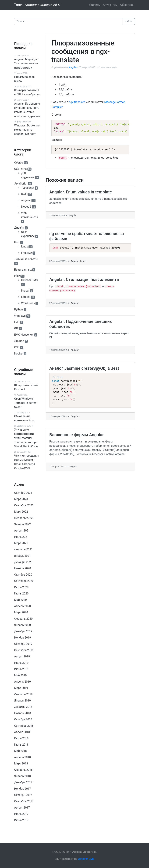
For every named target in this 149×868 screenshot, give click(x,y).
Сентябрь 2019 (24, 650)
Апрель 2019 (22, 682)
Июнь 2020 (21, 594)
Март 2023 (21, 499)
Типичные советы (26, 259)
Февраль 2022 (23, 518)
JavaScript (21, 184)
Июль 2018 (21, 738)
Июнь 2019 (21, 669)
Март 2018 (21, 764)
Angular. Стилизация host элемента (84, 279)
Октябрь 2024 (23, 493)
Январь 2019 (22, 701)
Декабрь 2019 (23, 631)
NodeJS (26, 207)
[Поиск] (68, 22)
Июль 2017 (21, 814)
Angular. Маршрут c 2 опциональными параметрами (27, 63)
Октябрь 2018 (23, 719)
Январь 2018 (22, 776)
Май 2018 (20, 751)
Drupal (25, 291)
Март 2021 (21, 543)
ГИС (17, 322)
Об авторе (127, 5)
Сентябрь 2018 (24, 726)
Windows (20, 316)
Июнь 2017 (21, 820)
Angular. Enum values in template (81, 192)
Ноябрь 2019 (23, 638)
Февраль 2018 (23, 770)
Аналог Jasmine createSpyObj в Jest (84, 368)
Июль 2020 (21, 587)
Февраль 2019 (23, 694)
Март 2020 (21, 612)
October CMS (29, 280)
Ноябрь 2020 (23, 568)
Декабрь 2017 (23, 782)
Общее (19, 163)
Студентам (110, 5)
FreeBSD (26, 253)
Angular (26, 200)
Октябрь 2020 (23, 575)
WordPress (28, 303)
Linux (24, 247)
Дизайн (19, 228)
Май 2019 (20, 675)
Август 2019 (22, 656)
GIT (16, 328)
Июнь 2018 (21, 745)
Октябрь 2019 (23, 644)
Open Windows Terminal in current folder (26, 403)
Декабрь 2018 (23, 707)
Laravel (26, 297)
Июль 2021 (21, 537)
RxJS (24, 194)
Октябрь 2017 (23, 795)
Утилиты (95, 5)
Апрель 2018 (22, 757)
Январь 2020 (22, 625)
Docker (19, 354)
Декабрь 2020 (23, 562)
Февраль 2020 (23, 619)
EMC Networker (24, 335)
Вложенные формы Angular (77, 435)
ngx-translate (77, 102)
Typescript (28, 188)
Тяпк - (38, 5)
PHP (17, 276)
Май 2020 (20, 600)
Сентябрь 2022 (24, 505)
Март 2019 (21, 688)
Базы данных (23, 270)
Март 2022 (21, 512)
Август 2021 (22, 531)
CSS (17, 347)
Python (19, 309)
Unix (17, 242)
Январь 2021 (22, 556)
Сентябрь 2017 (24, 801)
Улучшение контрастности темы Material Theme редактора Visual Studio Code (26, 438)
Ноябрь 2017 (23, 789)
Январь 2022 (22, 524)
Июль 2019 (21, 663)
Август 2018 (22, 732)
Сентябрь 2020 (24, 581)
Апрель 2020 (22, 606)
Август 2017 (22, 808)
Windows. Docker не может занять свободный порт (27, 130)
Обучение (20, 169)
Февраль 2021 (23, 549)
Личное (19, 341)
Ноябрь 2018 (23, 713)
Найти (129, 21)
